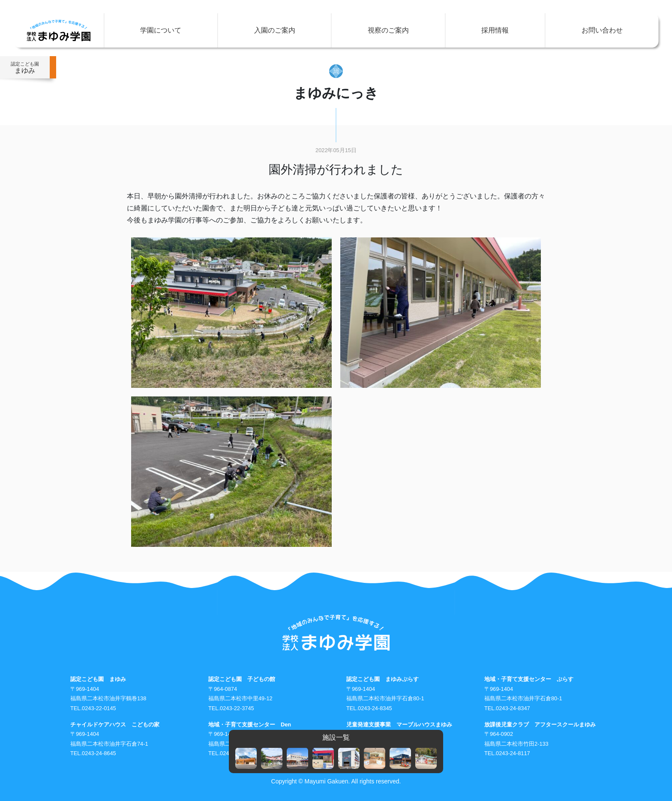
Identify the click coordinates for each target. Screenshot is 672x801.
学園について (161, 30)
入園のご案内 (275, 30)
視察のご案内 (388, 30)
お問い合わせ (602, 30)
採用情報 (495, 30)
